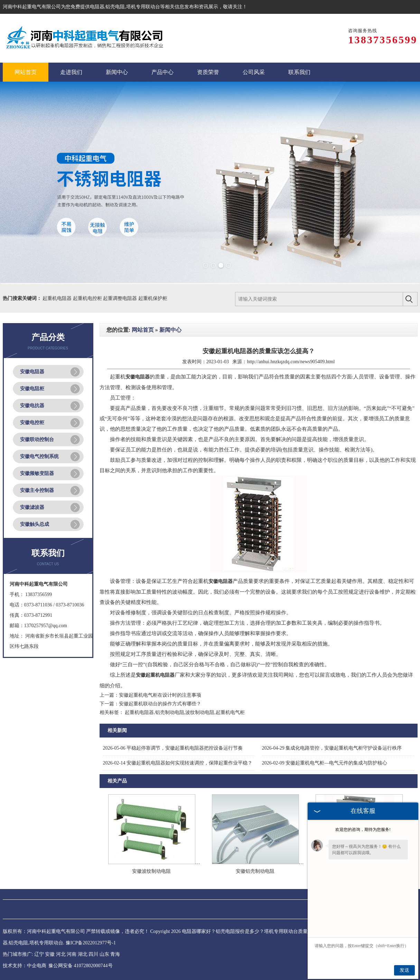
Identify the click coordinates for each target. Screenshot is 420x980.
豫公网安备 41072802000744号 (81, 966)
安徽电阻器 (32, 372)
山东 (104, 954)
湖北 (83, 954)
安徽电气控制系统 (39, 456)
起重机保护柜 (153, 298)
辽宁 (39, 954)
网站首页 (143, 330)
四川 (93, 954)
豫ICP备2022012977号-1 (91, 943)
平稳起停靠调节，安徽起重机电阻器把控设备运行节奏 (173, 748)
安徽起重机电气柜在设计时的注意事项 (160, 695)
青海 (115, 954)
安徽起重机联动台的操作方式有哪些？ (160, 704)
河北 (61, 954)
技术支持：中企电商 (25, 966)
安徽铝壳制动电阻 (255, 871)
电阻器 (97, 7)
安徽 (50, 954)
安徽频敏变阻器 (37, 473)
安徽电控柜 (32, 423)
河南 (72, 954)
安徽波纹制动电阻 (151, 871)
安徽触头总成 (35, 524)
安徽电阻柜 (32, 389)
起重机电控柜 (88, 298)
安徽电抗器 (32, 406)
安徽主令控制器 (37, 490)
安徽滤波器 (32, 507)
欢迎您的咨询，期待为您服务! (363, 830)
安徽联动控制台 (37, 439)
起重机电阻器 (58, 298)
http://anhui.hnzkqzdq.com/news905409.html (291, 362)
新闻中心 (170, 330)
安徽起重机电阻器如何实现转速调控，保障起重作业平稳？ (178, 763)
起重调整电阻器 (121, 298)
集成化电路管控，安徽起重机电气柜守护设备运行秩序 (332, 748)
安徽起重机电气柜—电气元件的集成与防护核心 (325, 763)
